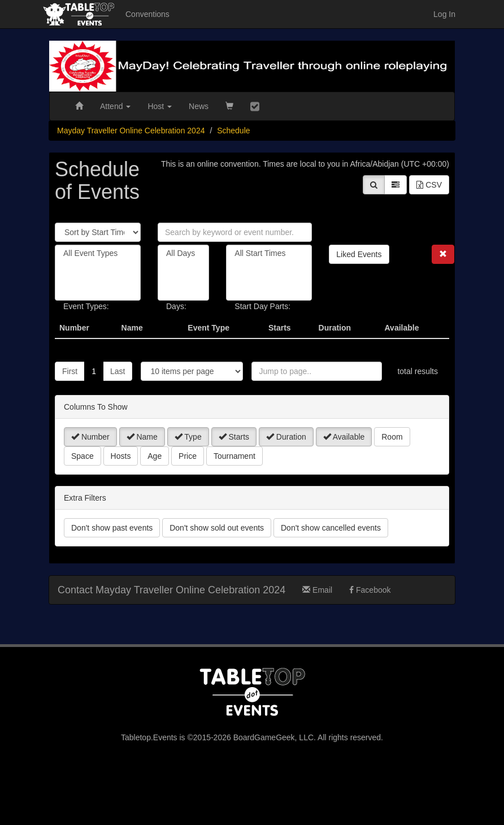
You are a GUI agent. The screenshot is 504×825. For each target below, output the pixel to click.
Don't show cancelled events (331, 528)
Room (392, 437)
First (70, 371)
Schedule (233, 131)
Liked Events (359, 254)
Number (90, 437)
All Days (183, 253)
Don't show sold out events (217, 528)
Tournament (234, 456)
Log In (444, 14)
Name (142, 437)
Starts (234, 437)
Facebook (370, 590)
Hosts (121, 456)
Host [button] (160, 106)
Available (344, 437)
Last (118, 371)
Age (155, 456)
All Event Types (98, 253)
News (199, 106)
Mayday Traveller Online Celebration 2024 (131, 131)
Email (317, 590)
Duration (286, 437)
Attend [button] (115, 106)
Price (188, 456)
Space (82, 456)
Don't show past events (112, 528)
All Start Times (269, 253)
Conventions (147, 14)
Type (188, 437)
